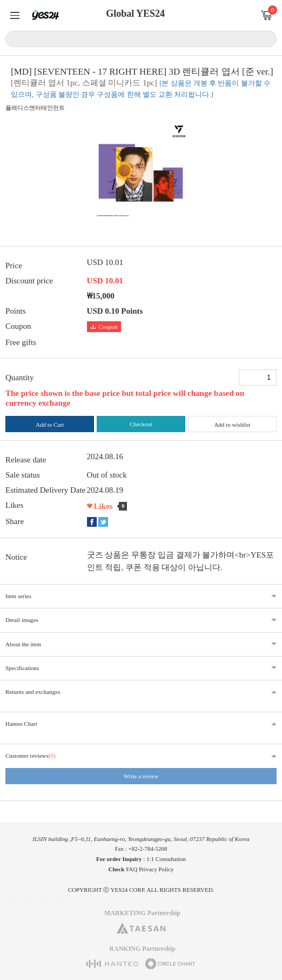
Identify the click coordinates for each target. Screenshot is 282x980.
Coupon (104, 327)
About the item (23, 644)
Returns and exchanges (33, 692)
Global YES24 (135, 14)
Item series (18, 596)
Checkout (141, 424)
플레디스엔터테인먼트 (35, 108)
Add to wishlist (232, 425)
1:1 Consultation (166, 859)
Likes (103, 506)
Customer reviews (31, 756)
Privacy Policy (156, 869)
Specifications (22, 668)
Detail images (22, 620)
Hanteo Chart (21, 724)
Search (267, 38)
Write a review (141, 776)
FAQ (132, 869)
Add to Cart (50, 425)
